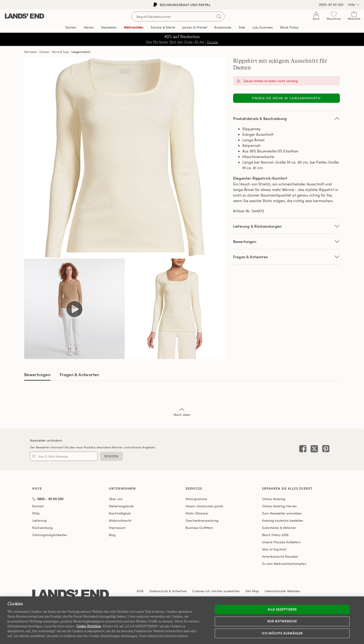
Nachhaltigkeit (120, 513)
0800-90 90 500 (331, 5)
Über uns (116, 499)
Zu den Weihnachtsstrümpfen (284, 564)
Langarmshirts (81, 52)
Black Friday (275, 535)
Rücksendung (43, 528)
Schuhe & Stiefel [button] (163, 27)
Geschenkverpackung (202, 520)
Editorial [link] (263, 27)
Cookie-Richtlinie (89, 626)
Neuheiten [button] (109, 27)
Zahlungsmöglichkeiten (50, 535)
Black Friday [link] (289, 27)
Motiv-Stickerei (197, 513)
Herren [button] (89, 27)
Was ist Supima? (274, 549)
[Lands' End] (24, 16)
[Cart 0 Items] (354, 17)
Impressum (117, 528)
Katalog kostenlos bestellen (283, 520)
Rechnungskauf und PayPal (182, 5)
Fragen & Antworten (286, 257)
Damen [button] (71, 27)
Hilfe (354, 5)
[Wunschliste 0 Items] (334, 17)
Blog (112, 535)
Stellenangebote (121, 506)
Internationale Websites (282, 591)
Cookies (198, 591)
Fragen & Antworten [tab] (79, 374)
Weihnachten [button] (134, 27)
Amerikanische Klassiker (280, 556)
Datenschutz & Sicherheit (168, 591)
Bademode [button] (223, 27)
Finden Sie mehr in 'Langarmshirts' (286, 98)
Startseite (31, 52)
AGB (140, 591)
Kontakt (38, 506)
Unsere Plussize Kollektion (281, 542)
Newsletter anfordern (46, 440)
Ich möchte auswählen (282, 633)
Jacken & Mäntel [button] (195, 27)
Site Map (252, 591)
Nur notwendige (282, 621)
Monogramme (196, 499)
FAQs (36, 513)
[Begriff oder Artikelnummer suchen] (178, 16)
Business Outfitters (199, 528)
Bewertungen (37, 374)
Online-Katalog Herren (279, 506)
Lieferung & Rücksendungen (286, 226)
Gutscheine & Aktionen (279, 528)
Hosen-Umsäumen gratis (204, 506)
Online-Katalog (274, 499)
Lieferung (39, 520)
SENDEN (111, 456)
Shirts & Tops (60, 52)
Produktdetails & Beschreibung (286, 118)
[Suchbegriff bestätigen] (219, 16)
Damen (44, 52)
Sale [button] (242, 27)
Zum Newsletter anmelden (282, 513)
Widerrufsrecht (120, 520)
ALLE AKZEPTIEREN (282, 609)
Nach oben (182, 412)
